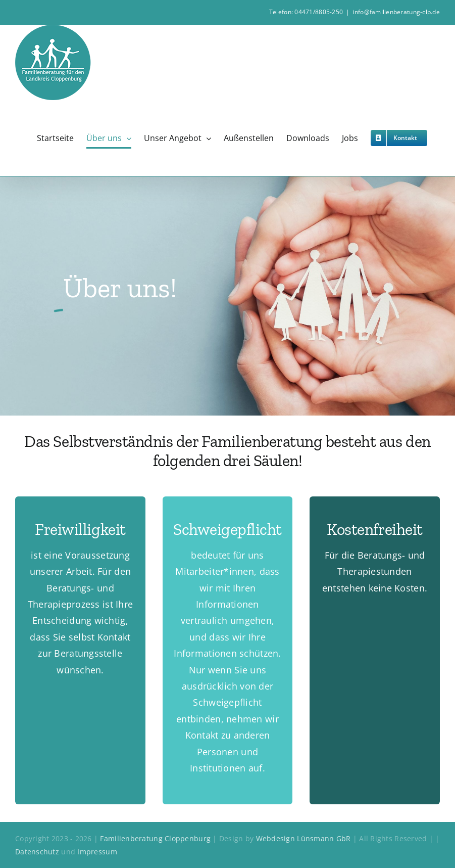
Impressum (97, 852)
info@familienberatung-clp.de (396, 12)
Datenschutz (38, 852)
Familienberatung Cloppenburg (155, 838)
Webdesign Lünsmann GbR (304, 838)
